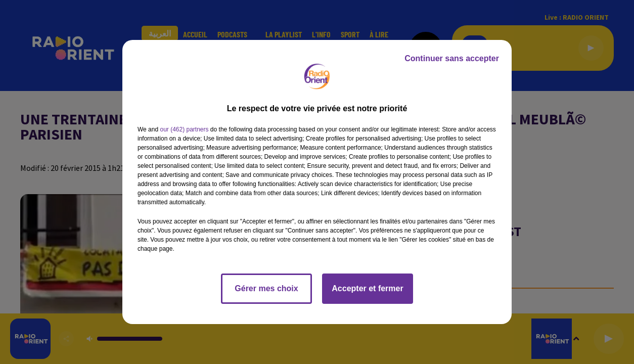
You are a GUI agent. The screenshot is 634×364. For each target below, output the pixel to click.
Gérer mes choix (266, 288)
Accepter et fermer (367, 288)
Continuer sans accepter (452, 58)
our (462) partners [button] (184, 129)
